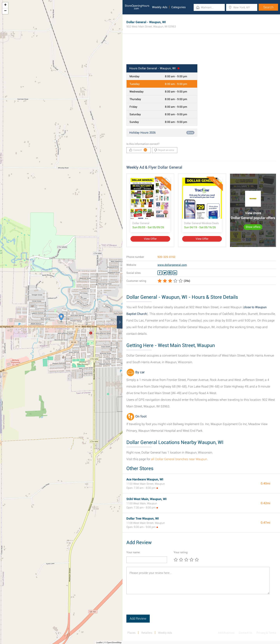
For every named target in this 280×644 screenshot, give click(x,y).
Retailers (147, 633)
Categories (178, 7)
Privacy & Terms (266, 633)
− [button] (5, 11)
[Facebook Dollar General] (160, 273)
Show (190, 133)
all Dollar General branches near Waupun (179, 459)
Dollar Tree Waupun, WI (143, 518)
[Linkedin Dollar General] (175, 273)
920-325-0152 (166, 257)
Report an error (164, 150)
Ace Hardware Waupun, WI (145, 479)
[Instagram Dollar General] (170, 273)
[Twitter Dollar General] (165, 273)
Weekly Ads (160, 7)
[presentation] (156, 607)
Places (131, 633)
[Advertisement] (201, 52)
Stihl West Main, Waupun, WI (147, 499)
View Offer (150, 239)
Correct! (138, 150)
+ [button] (5, 5)
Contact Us (245, 633)
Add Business (226, 633)
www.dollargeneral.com (172, 265)
